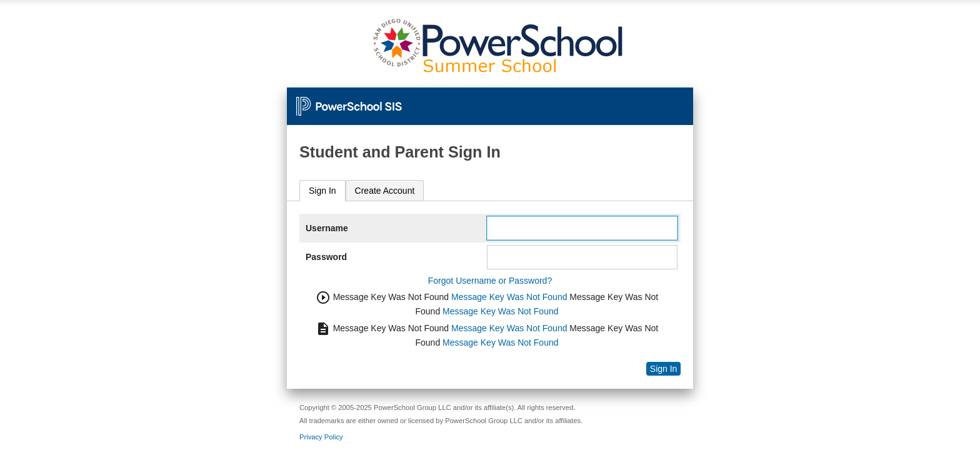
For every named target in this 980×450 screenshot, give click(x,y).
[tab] (322, 191)
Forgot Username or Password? (490, 281)
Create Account (385, 191)
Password (326, 257)
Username (327, 228)
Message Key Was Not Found (509, 297)
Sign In (322, 191)
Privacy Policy (321, 437)
